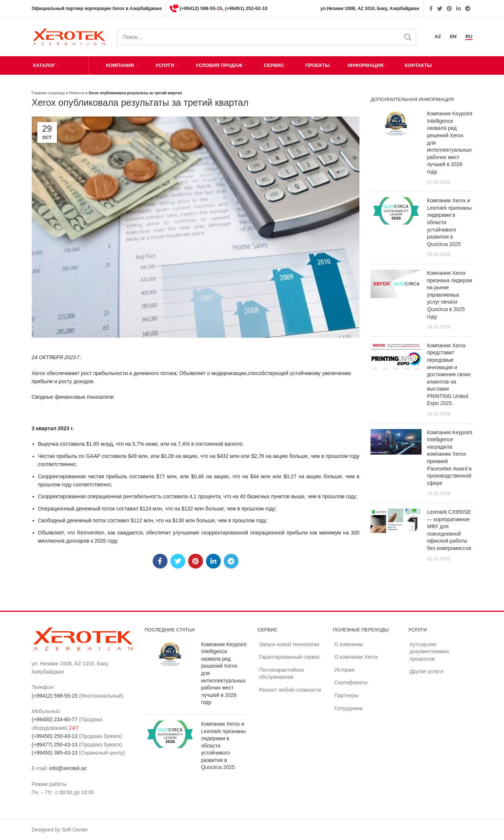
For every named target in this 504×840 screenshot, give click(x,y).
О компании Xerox (356, 657)
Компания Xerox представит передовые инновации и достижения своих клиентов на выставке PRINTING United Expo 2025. (449, 375)
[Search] (267, 37)
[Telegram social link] (468, 9)
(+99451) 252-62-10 (246, 8)
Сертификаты (351, 682)
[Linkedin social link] (459, 9)
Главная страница (48, 93)
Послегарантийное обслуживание (282, 674)
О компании (349, 644)
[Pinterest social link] (449, 9)
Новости (77, 93)
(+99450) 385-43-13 (55, 753)
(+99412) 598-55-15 (201, 8)
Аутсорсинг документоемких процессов (429, 652)
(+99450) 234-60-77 (55, 719)
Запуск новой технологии (289, 644)
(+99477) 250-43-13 (55, 745)
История (344, 670)
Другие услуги (427, 671)
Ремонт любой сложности (290, 690)
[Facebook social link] (431, 9)
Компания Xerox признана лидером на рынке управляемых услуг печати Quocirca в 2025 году (450, 295)
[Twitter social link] (440, 9)
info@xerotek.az (68, 768)
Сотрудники (348, 708)
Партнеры (346, 695)
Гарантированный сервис (290, 657)
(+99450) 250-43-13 (55, 736)
